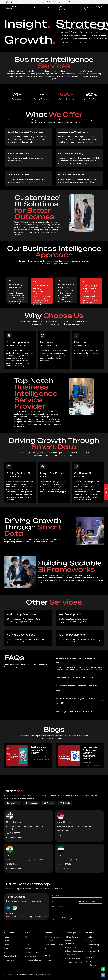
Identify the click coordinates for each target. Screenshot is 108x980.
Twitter (48, 803)
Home (6, 937)
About (7, 941)
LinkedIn (65, 803)
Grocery (89, 941)
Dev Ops (28, 948)
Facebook (13, 803)
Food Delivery (91, 965)
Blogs (73, 8)
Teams (7, 945)
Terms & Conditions (12, 956)
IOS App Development (74, 937)
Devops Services (72, 955)
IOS (26, 937)
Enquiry (106, 492)
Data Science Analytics (54, 945)
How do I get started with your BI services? (80, 711)
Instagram (31, 803)
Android (28, 945)
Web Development (32, 952)
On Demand (90, 957)
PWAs (47, 948)
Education (89, 937)
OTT (47, 952)
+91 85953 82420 (13, 864)
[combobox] (83, 901)
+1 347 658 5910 (63, 831)
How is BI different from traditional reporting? (80, 677)
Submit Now (62, 918)
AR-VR (47, 956)
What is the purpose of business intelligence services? (80, 661)
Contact (7, 952)
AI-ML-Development (32, 956)
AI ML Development (73, 959)
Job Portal (89, 961)
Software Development (54, 937)
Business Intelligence (33, 960)
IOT (26, 941)
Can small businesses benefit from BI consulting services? (80, 688)
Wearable (49, 960)
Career (82, 8)
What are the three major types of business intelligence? (80, 701)
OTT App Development (74, 962)
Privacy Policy (9, 960)
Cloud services (51, 941)
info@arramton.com (14, 2)
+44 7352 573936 (13, 833)
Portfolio (51, 8)
